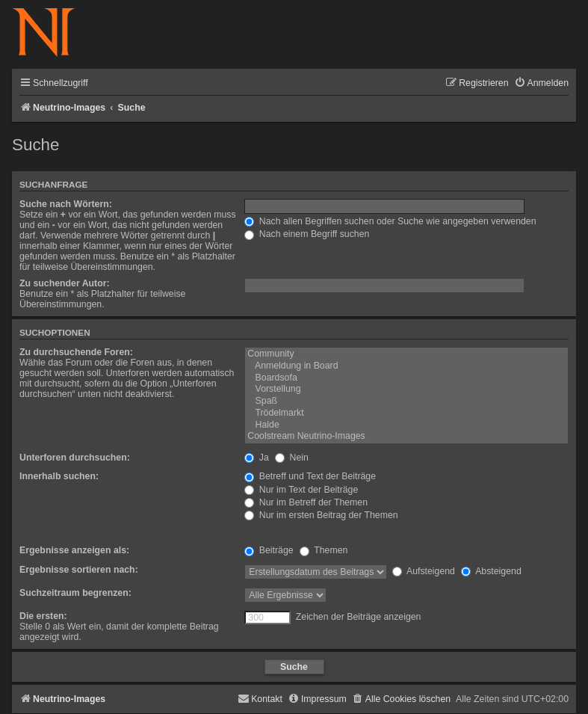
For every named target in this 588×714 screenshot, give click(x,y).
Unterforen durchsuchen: (75, 458)
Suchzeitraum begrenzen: (75, 593)
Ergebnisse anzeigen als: (74, 550)
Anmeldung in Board (406, 366)
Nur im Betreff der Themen (306, 502)
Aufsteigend (424, 571)
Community (406, 354)
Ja (256, 458)
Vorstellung (406, 390)
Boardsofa (406, 378)
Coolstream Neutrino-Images (406, 437)
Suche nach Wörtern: (66, 204)
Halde (406, 425)
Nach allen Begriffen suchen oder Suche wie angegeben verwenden (390, 221)
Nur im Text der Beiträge (301, 490)
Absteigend (491, 571)
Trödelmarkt (406, 413)
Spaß (406, 401)
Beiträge (269, 550)
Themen (324, 550)
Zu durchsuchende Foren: (76, 352)
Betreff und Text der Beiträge (310, 476)
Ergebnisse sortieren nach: (79, 570)
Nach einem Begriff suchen (307, 234)
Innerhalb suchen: (59, 476)
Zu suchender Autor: (65, 283)
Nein (292, 458)
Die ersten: (43, 616)
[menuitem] (541, 83)
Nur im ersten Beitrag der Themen (321, 515)
